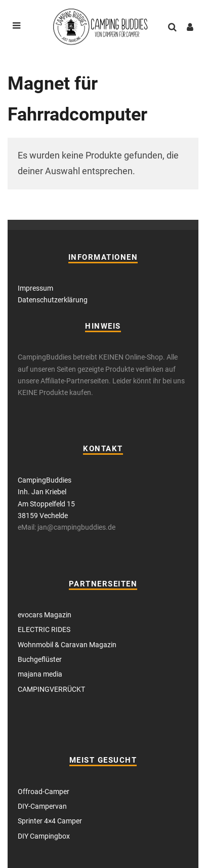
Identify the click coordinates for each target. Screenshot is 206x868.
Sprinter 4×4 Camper (50, 821)
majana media (40, 674)
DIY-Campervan (42, 806)
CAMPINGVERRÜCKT (51, 689)
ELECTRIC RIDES (44, 629)
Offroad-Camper (44, 792)
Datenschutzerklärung (53, 300)
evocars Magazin (45, 615)
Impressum (35, 288)
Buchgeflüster (40, 659)
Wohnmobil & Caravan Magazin (67, 645)
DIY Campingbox (44, 836)
